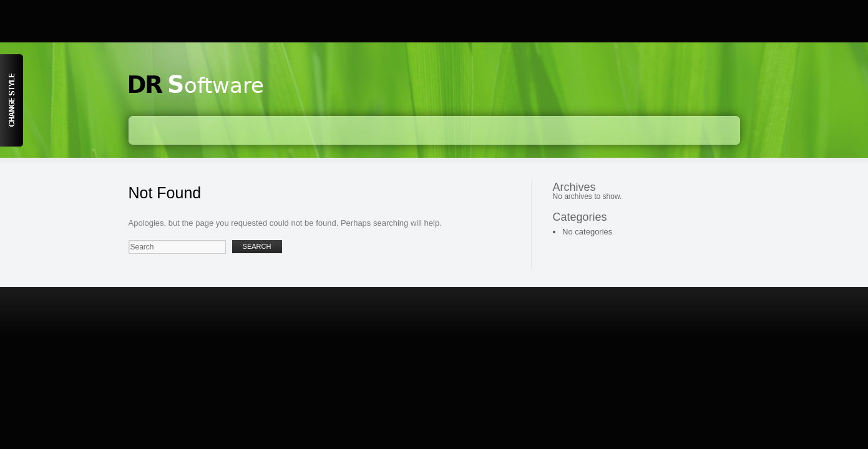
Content (12, 100)
